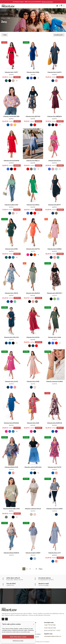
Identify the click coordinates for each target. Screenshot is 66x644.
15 (36, 569)
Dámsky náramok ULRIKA (55, 381)
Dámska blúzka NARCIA (11, 553)
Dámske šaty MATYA (33, 249)
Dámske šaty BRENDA (55, 116)
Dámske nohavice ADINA (55, 509)
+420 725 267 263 (50, 628)
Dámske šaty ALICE (11, 381)
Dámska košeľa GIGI (11, 205)
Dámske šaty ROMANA (11, 423)
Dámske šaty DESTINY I (55, 293)
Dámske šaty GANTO (55, 72)
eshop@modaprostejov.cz (53, 636)
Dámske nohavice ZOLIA (33, 509)
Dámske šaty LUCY (55, 553)
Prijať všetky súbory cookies (18, 637)
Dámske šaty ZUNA (33, 72)
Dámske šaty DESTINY (33, 116)
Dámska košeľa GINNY (33, 553)
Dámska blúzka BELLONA (11, 509)
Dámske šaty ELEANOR (11, 161)
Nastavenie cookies (18, 641)
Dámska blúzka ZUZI (11, 467)
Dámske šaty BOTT (55, 205)
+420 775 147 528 (50, 625)
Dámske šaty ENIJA (33, 205)
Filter (5, 35)
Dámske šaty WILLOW (11, 337)
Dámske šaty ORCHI (11, 293)
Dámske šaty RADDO (33, 293)
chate (47, 585)
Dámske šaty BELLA (33, 161)
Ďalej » (41, 569)
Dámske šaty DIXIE (11, 249)
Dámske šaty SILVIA (33, 337)
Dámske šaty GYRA (33, 381)
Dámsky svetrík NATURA (11, 116)
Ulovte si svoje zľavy (47, 2)
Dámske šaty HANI (33, 423)
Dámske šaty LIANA (55, 337)
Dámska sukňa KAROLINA (33, 467)
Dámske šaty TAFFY (11, 72)
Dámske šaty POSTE (55, 467)
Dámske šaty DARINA (55, 249)
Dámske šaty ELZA (55, 161)
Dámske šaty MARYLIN (55, 423)
